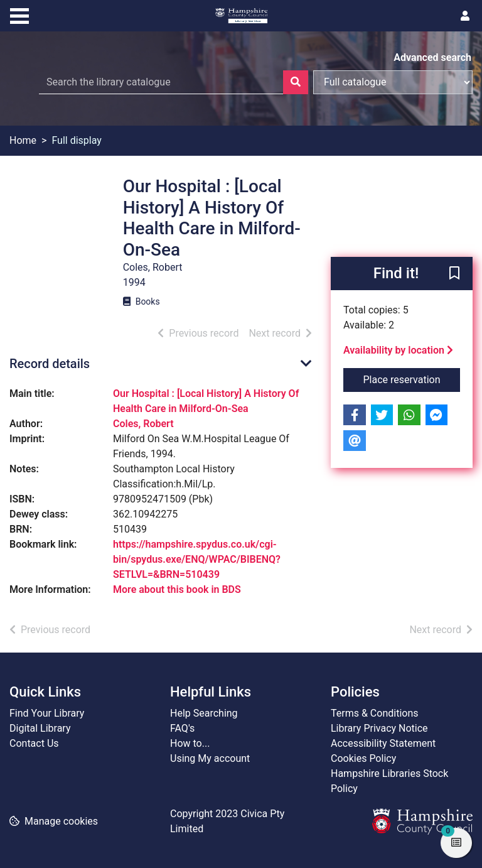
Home (23, 140)
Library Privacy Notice (379, 728)
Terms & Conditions (375, 713)
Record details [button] (50, 364)
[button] (454, 274)
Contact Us (34, 743)
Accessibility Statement (383, 743)
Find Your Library (47, 713)
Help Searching (204, 713)
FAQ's (182, 728)
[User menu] (465, 16)
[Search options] (393, 82)
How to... (190, 743)
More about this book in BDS (177, 589)
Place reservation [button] (412, 379)
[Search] (296, 82)
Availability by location (398, 350)
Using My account (210, 758)
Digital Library (40, 728)
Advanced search (432, 57)
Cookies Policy (363, 758)
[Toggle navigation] (19, 14)
